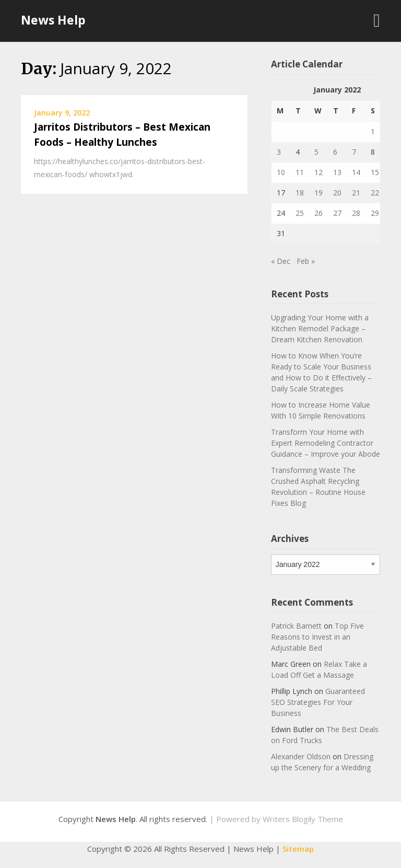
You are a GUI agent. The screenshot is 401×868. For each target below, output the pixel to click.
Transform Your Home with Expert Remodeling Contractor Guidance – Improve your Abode (326, 443)
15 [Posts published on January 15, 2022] (375, 172)
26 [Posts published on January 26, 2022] (319, 213)
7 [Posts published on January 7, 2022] (354, 152)
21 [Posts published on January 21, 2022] (356, 193)
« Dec (281, 261)
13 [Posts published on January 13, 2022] (337, 172)
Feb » (306, 261)
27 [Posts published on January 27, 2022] (337, 213)
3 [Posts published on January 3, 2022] (279, 152)
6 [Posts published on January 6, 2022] (335, 152)
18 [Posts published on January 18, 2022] (300, 193)
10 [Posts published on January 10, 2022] (281, 172)
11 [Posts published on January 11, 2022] (300, 172)
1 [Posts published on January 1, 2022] (373, 131)
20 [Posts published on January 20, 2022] (337, 193)
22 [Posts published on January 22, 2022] (375, 193)
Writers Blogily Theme (303, 819)
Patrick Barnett (296, 626)
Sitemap (298, 849)
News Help (53, 20)
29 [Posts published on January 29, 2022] (375, 213)
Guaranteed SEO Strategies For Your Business (318, 702)
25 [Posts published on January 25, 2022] (300, 213)
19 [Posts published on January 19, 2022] (319, 193)
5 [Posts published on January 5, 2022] (316, 152)
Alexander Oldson (301, 756)
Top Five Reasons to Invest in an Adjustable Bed (317, 637)
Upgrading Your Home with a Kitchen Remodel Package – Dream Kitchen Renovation (320, 328)
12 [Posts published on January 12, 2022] (319, 172)
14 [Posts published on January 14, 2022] (356, 172)
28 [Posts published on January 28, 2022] (356, 213)
